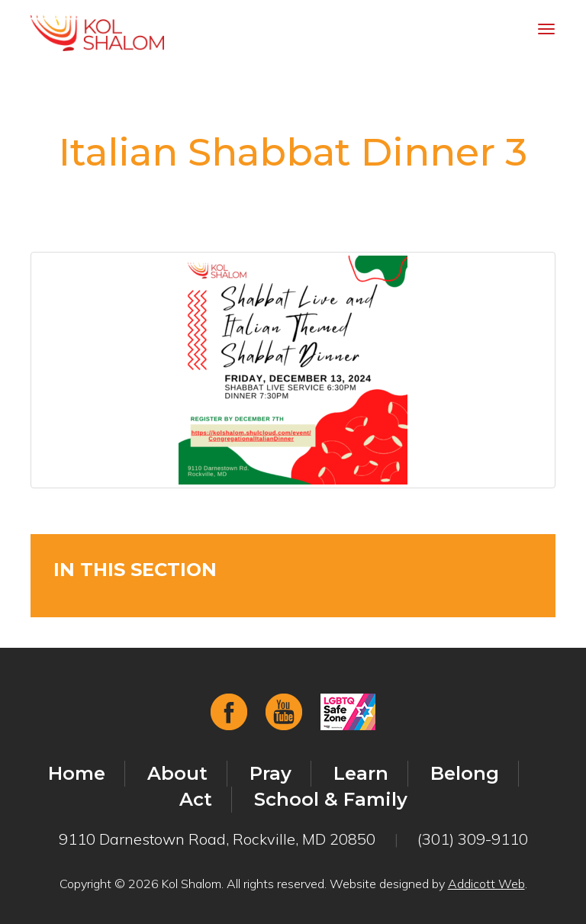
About (177, 773)
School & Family (331, 799)
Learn (361, 773)
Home (77, 773)
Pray (270, 773)
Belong (465, 773)
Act (196, 799)
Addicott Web (486, 884)
